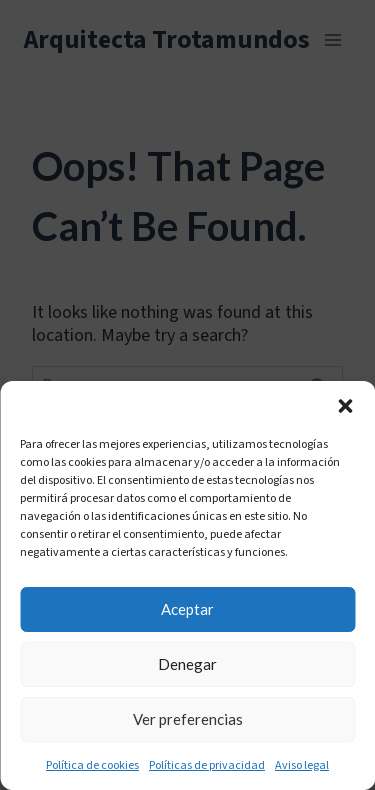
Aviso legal (302, 765)
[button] (345, 406)
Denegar (187, 664)
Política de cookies (92, 765)
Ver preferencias (188, 719)
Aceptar (187, 609)
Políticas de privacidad (207, 765)
